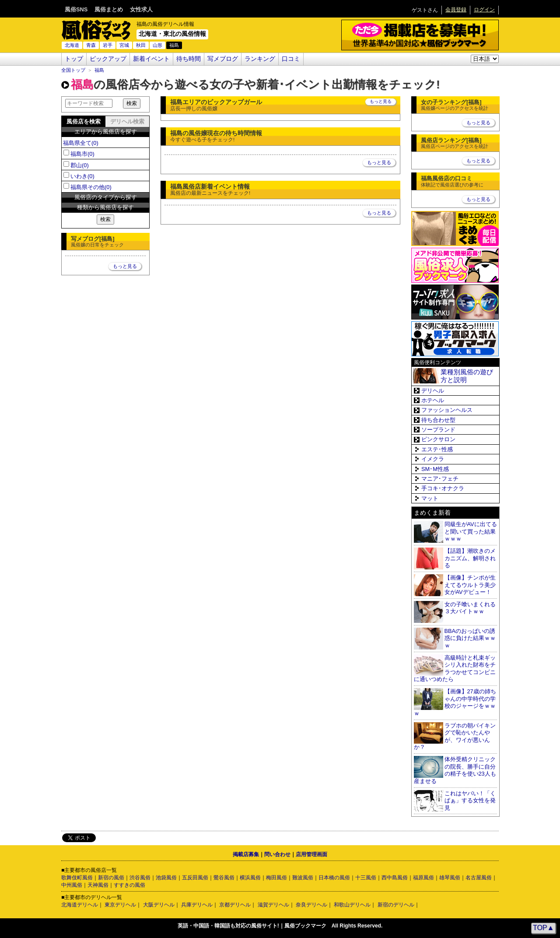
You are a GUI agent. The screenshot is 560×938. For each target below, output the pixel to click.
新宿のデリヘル (396, 905)
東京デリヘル (120, 905)
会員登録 (456, 10)
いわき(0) (82, 176)
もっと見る (125, 266)
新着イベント (151, 59)
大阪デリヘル (159, 905)
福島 (99, 70)
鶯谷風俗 (224, 878)
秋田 (141, 45)
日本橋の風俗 (334, 878)
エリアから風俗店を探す (106, 132)
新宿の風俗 (111, 878)
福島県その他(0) (91, 187)
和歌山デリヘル (352, 905)
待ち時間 (189, 59)
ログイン (484, 10)
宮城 (124, 45)
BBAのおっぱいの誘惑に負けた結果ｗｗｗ (470, 638)
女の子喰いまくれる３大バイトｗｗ (470, 608)
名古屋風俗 (479, 878)
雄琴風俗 (450, 878)
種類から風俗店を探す (105, 207)
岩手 (108, 45)
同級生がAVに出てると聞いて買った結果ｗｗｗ (471, 531)
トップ (74, 59)
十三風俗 (366, 878)
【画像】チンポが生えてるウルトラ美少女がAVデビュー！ (470, 585)
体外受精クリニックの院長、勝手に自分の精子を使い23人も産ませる (455, 770)
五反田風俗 (195, 878)
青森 (91, 45)
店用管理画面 (311, 854)
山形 (157, 45)
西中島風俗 (395, 878)
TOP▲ (543, 928)
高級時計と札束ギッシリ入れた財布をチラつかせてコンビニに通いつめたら (455, 669)
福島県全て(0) (81, 143)
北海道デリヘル (80, 905)
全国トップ (73, 70)
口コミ (291, 59)
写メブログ (223, 59)
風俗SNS (76, 9)
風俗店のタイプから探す (106, 197)
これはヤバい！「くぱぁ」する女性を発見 (470, 801)
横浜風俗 (250, 878)
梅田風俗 (276, 878)
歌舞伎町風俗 (77, 878)
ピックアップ (108, 59)
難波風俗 (303, 878)
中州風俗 (72, 885)
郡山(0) (80, 165)
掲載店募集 (246, 854)
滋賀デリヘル (273, 905)
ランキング (260, 59)
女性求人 (141, 9)
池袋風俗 (166, 878)
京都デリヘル (235, 905)
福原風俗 (423, 878)
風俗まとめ (109, 9)
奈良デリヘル (311, 905)
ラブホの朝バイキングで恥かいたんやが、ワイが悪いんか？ (455, 736)
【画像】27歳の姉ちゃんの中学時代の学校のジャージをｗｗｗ (455, 702)
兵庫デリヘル (197, 905)
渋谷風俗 (140, 878)
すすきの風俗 (129, 885)
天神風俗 (98, 885)
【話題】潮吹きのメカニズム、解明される (470, 558)
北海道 (72, 45)
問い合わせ (277, 854)
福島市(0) (82, 154)
